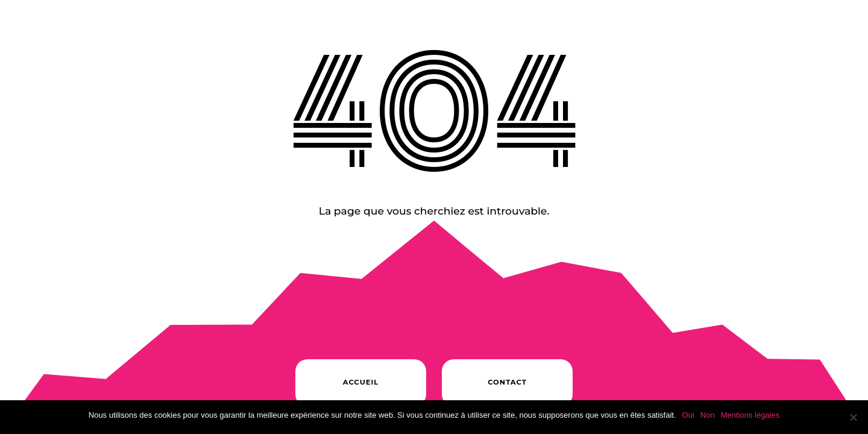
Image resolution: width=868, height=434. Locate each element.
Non (708, 415)
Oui (688, 415)
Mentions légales (750, 415)
